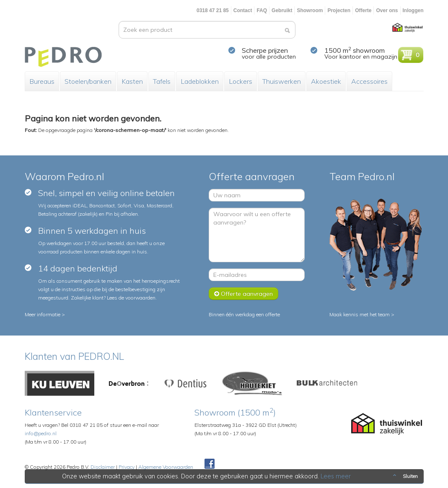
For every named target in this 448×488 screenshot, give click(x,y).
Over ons (387, 10)
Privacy (127, 467)
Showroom (310, 10)
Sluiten (405, 476)
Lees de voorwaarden (131, 298)
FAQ (262, 10)
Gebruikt (282, 10)
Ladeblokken (200, 81)
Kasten (132, 81)
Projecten (339, 10)
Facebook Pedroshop (210, 464)
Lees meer (336, 476)
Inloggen (413, 10)
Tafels (162, 81)
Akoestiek (326, 81)
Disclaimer (103, 467)
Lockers (241, 81)
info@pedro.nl (41, 433)
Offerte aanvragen (243, 294)
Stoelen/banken (88, 81)
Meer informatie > (45, 314)
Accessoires (369, 81)
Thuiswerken (282, 81)
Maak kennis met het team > (362, 314)
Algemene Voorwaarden (166, 467)
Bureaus (42, 81)
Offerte (363, 10)
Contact (243, 10)
